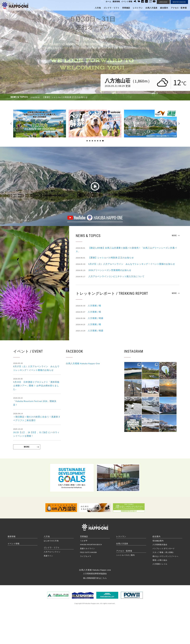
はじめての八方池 (51, 541)
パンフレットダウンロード (164, 548)
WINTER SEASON (179, 2)
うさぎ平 (84, 541)
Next (179, 124)
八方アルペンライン (52, 552)
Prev (11, 124)
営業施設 (126, 8)
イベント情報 (127, 2)
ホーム (108, 2)
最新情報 (116, 2)
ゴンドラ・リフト (111, 8)
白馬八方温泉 (151, 8)
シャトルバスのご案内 (125, 555)
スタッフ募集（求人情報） (164, 552)
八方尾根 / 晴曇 (90, 318)
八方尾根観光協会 (160, 544)
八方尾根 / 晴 (88, 306)
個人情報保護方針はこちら (95, 578)
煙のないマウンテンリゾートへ (165, 556)
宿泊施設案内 (158, 541)
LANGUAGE (163, 2)
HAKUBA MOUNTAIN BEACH (91, 544)
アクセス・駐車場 (179, 8)
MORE (174, 236)
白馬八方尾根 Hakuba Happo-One (83, 363)
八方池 (98, 8)
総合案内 (164, 8)
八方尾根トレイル (160, 564)
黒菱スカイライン (87, 548)
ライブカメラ (86, 556)
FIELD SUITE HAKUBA (88, 552)
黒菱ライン (48, 556)
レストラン (138, 8)
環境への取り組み (160, 560)
